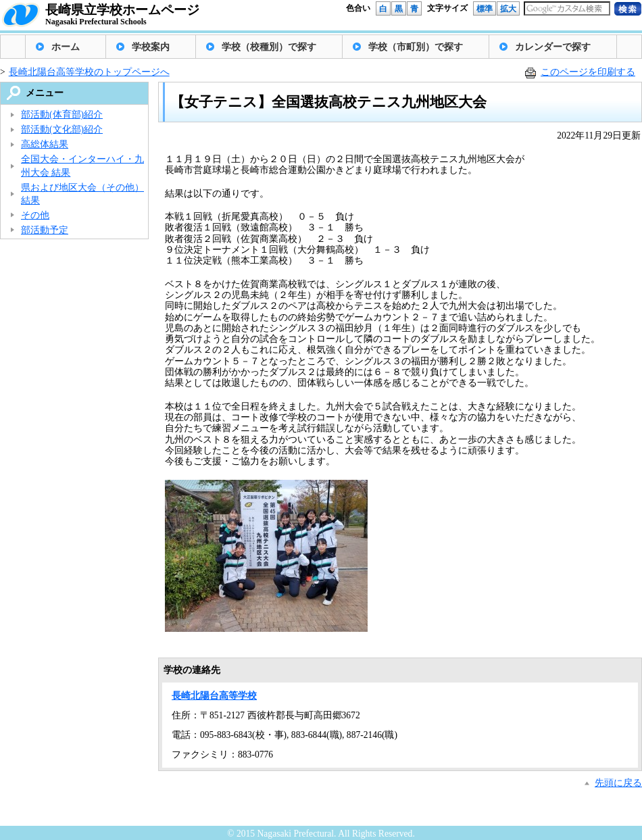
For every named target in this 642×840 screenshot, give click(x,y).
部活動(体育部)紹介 (62, 115)
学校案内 (151, 47)
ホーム (66, 47)
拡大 (508, 9)
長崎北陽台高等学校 (214, 696)
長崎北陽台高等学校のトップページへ (89, 72)
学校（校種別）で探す (269, 47)
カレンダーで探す (553, 47)
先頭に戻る (618, 783)
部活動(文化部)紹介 (62, 129)
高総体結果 (45, 144)
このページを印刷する (588, 72)
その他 (35, 215)
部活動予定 (45, 230)
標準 (485, 9)
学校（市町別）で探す (416, 47)
